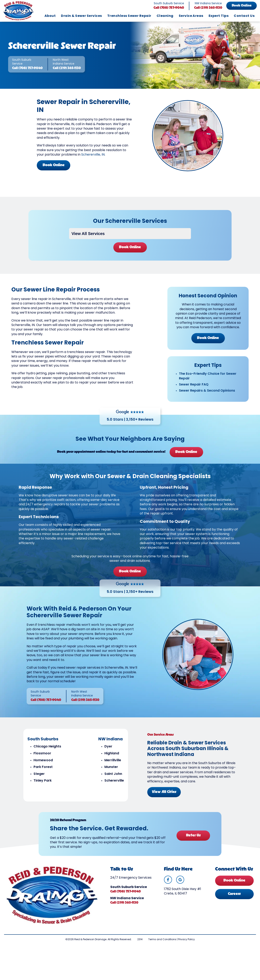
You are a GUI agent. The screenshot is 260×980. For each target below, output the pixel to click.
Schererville (114, 781)
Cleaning (165, 16)
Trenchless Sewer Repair (129, 16)
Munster (111, 767)
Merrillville (113, 760)
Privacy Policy (186, 940)
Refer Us (193, 835)
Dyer (108, 747)
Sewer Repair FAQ (194, 385)
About (50, 16)
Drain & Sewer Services (81, 16)
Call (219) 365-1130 (208, 8)
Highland (112, 754)
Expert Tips (219, 16)
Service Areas (191, 16)
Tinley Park (43, 781)
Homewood (43, 760)
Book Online (242, 6)
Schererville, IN (93, 155)
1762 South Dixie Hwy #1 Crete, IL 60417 (183, 891)
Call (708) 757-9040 (169, 8)
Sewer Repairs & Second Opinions (207, 391)
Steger (39, 774)
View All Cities (164, 792)
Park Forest (43, 767)
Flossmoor (42, 754)
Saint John (113, 774)
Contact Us (244, 16)
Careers (234, 894)
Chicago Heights (47, 747)
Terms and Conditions (162, 940)
